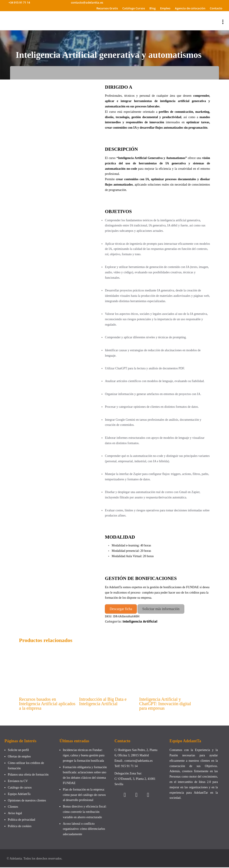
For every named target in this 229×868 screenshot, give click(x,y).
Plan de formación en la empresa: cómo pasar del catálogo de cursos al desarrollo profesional (84, 796)
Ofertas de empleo (19, 757)
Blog (153, 8)
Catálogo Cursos (134, 8)
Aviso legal (15, 814)
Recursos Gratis (107, 8)
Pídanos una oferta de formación (29, 775)
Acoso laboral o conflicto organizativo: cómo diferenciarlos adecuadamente (84, 830)
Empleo (165, 8)
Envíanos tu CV (18, 782)
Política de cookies (20, 827)
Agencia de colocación (190, 8)
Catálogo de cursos (20, 788)
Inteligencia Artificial (140, 620)
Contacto (216, 8)
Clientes (13, 808)
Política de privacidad (21, 820)
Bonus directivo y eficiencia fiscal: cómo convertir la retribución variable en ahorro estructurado (85, 813)
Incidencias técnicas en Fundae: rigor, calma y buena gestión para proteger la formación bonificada (84, 756)
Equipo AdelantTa (19, 795)
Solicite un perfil (18, 751)
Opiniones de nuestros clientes (27, 801)
